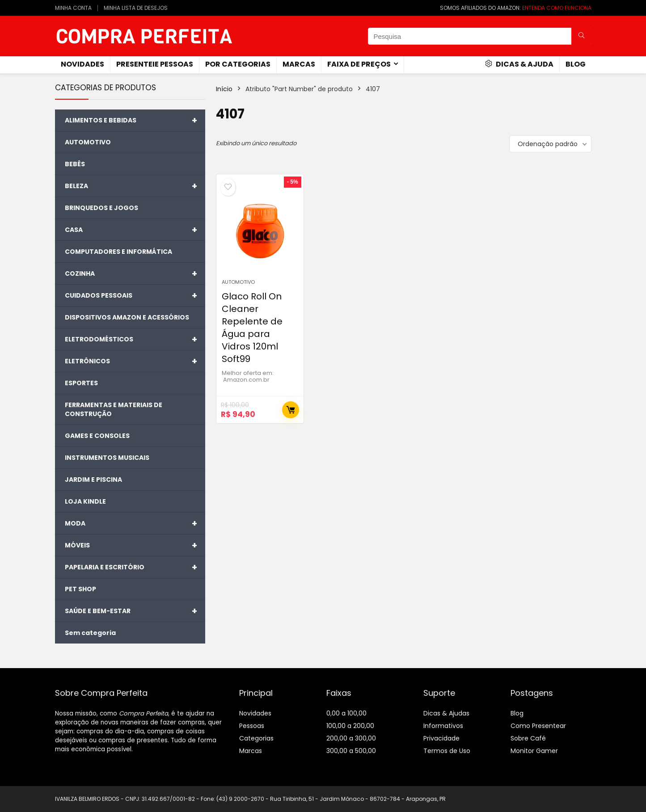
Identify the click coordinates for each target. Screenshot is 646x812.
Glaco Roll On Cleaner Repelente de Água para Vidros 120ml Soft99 (252, 328)
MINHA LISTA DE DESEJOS (136, 8)
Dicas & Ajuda (519, 64)
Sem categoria (90, 633)
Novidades (255, 713)
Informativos (443, 726)
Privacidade (441, 738)
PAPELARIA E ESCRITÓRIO (135, 567)
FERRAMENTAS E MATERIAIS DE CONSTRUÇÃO (114, 409)
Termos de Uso (447, 751)
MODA (135, 523)
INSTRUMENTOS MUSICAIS (107, 458)
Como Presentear (538, 726)
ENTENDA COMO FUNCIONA (557, 8)
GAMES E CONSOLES (97, 436)
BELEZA (135, 186)
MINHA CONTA (73, 8)
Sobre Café (528, 738)
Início (224, 89)
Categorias (256, 738)
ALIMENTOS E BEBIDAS (135, 120)
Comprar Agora (291, 410)
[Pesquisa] (581, 36)
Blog (576, 64)
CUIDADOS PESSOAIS (135, 295)
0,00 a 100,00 (346, 713)
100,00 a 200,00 (350, 726)
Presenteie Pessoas (155, 64)
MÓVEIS (135, 545)
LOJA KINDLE (85, 501)
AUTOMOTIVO (88, 142)
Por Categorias (238, 64)
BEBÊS (75, 164)
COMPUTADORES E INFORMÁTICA (118, 252)
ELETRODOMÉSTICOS (135, 339)
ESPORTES (81, 383)
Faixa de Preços (359, 64)
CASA (135, 230)
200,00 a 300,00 (351, 738)
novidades (82, 64)
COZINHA (135, 273)
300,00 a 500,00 (351, 751)
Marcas (299, 64)
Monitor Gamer (534, 751)
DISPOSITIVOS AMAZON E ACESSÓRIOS (127, 317)
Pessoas (252, 726)
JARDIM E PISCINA (93, 480)
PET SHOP (80, 589)
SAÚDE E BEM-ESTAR (135, 611)
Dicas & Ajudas (446, 713)
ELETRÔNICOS (135, 361)
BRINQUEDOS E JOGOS (101, 208)
